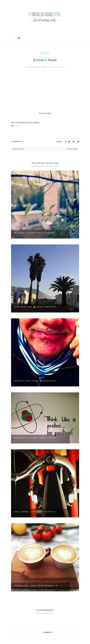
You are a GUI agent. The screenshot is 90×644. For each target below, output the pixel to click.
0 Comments (17, 141)
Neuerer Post (18, 149)
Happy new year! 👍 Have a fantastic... (36, 307)
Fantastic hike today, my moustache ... (37, 381)
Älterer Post (72, 149)
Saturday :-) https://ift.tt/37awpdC (34, 233)
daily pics (45, 52)
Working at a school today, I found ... (37, 438)
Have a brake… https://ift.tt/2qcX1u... (36, 512)
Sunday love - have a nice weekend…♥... (37, 586)
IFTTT (17, 126)
